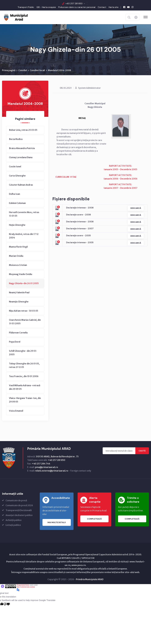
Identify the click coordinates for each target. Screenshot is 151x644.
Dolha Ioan (15, 194)
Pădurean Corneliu (18, 333)
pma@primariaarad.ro (46, 467)
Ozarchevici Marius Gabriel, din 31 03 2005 (25, 322)
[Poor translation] (7, 604)
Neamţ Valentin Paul (19, 293)
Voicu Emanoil (16, 411)
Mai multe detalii (57, 523)
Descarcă (135, 208)
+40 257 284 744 (41, 464)
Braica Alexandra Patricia (22, 148)
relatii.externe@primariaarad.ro (52, 471)
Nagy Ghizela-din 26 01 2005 (24, 283)
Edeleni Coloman (17, 203)
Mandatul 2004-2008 (59, 70)
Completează (94, 519)
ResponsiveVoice (23, 585)
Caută (142, 451)
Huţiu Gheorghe (17, 225)
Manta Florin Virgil (18, 247)
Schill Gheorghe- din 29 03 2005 (23, 353)
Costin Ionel (15, 167)
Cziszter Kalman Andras (21, 185)
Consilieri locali (37, 70)
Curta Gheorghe (17, 176)
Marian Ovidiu (16, 256)
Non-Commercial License (26, 587)
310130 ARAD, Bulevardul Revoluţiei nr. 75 (57, 457)
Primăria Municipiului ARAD (90, 579)
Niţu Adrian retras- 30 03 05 (24, 311)
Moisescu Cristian (18, 265)
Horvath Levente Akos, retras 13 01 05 (24, 214)
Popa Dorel (15, 342)
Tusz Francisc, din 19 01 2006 (24, 376)
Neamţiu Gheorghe (19, 302)
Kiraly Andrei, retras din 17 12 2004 (24, 236)
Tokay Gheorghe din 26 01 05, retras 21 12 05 (24, 365)
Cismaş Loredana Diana (21, 157)
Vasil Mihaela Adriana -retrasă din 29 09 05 (25, 387)
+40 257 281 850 (74, 3)
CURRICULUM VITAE (66, 177)
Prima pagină (9, 70)
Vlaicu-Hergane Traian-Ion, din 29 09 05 (25, 400)
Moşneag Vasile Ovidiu (21, 274)
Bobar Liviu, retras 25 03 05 (23, 130)
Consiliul (23, 70)
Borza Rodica (16, 139)
